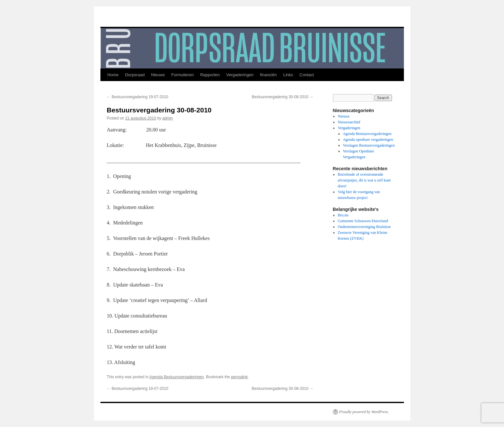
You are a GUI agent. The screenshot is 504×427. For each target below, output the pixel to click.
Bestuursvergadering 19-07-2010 (138, 97)
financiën (268, 75)
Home (113, 75)
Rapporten (210, 75)
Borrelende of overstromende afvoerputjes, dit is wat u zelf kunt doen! (364, 180)
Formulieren (183, 75)
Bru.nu (343, 215)
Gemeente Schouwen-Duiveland (363, 221)
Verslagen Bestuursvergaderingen (369, 145)
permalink (239, 377)
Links (288, 75)
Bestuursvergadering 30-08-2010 (283, 97)
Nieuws (158, 75)
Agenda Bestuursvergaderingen (177, 377)
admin (168, 118)
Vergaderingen (240, 75)
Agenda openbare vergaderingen (368, 140)
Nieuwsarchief (349, 122)
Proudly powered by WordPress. (364, 412)
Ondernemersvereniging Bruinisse (364, 227)
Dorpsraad (135, 75)
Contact (307, 75)
